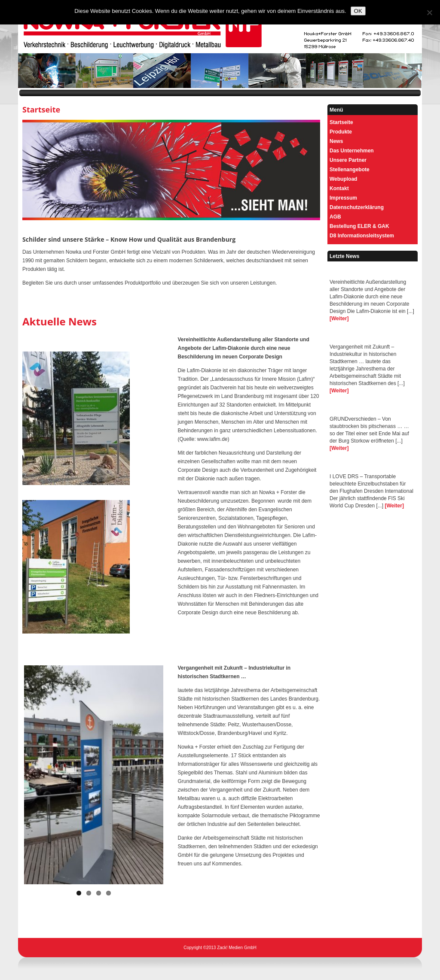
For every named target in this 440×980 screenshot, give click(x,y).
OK (358, 11)
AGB (335, 217)
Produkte (341, 132)
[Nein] (429, 12)
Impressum (343, 198)
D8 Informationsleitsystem (362, 236)
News (336, 141)
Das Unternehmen (352, 151)
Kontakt (339, 188)
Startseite (341, 122)
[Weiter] (339, 319)
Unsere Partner (348, 160)
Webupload (343, 179)
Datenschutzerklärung (357, 207)
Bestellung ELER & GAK (359, 226)
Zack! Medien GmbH (237, 948)
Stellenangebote (350, 170)
